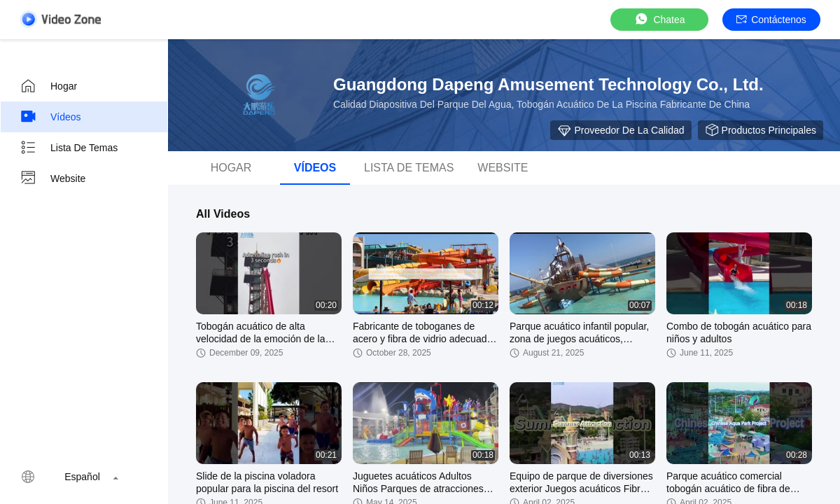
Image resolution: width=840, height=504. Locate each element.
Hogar (48, 86)
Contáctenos (771, 20)
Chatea (659, 19)
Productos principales (761, 130)
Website (52, 178)
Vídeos (50, 117)
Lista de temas (69, 148)
